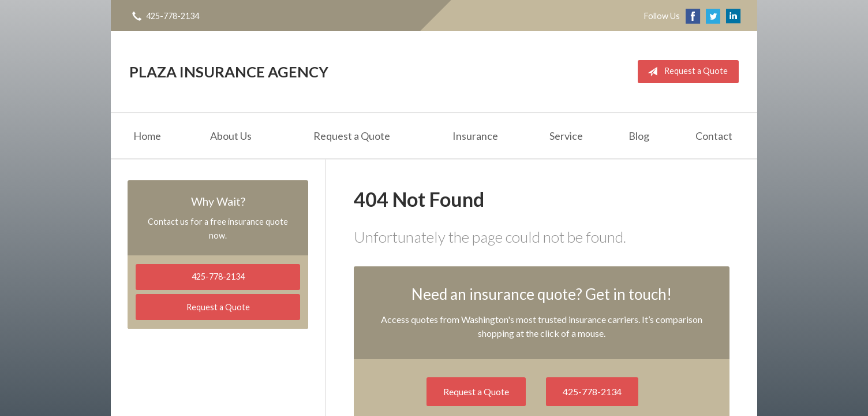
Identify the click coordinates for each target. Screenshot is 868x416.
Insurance (475, 136)
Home (147, 136)
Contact (714, 136)
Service (566, 136)
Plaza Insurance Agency (229, 72)
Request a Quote (685, 72)
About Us (231, 136)
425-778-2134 (592, 391)
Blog (639, 136)
